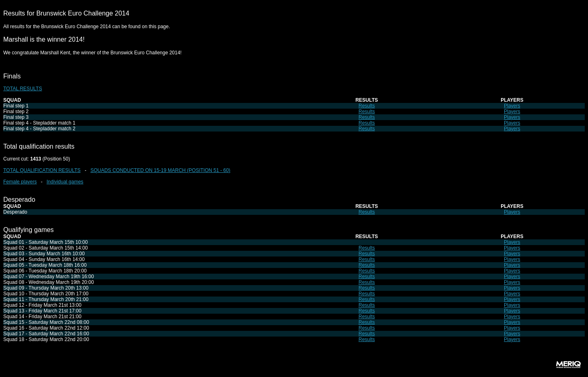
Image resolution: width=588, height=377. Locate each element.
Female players (20, 182)
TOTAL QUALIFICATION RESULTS (42, 170)
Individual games (65, 182)
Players (512, 106)
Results (367, 106)
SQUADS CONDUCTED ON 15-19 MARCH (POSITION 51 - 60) (160, 170)
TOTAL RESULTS (23, 89)
